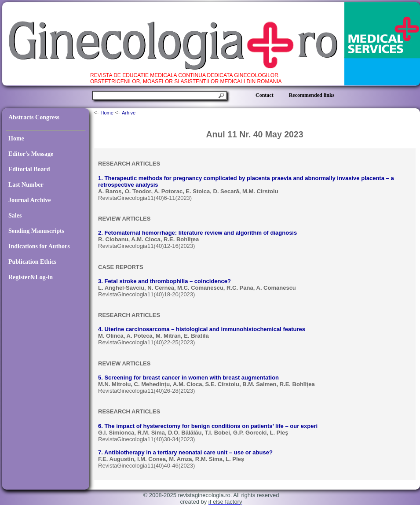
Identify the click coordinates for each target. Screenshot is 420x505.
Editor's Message (31, 154)
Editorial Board (29, 169)
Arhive (129, 113)
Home (16, 138)
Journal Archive (30, 200)
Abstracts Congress (34, 117)
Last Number (26, 185)
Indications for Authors (39, 246)
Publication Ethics (32, 262)
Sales (15, 216)
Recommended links (312, 95)
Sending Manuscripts (36, 231)
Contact (265, 95)
